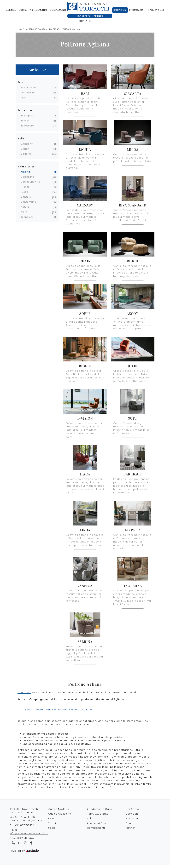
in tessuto (27, 126)
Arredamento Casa (37, 29)
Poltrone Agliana (71, 29)
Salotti (91, 818)
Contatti (85, 21)
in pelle (25, 121)
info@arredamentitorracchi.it (29, 833)
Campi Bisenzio (30, 182)
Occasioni (120, 10)
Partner (130, 828)
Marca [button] (23, 82)
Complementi (58, 10)
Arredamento (39, 10)
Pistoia (25, 207)
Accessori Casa (97, 823)
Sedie (52, 828)
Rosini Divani (29, 88)
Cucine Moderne (59, 809)
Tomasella (27, 93)
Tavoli (52, 823)
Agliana (25, 172)
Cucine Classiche (60, 814)
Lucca (24, 192)
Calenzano (27, 177)
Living (52, 818)
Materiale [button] (25, 110)
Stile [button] (21, 139)
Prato (24, 212)
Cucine (23, 10)
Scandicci (27, 217)
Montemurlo (28, 202)
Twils (24, 98)
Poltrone (54, 29)
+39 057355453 (24, 825)
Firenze (25, 187)
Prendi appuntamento (90, 16)
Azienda (11, 10)
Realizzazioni (155, 10)
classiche (27, 144)
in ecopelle (27, 116)
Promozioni (137, 10)
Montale (26, 197)
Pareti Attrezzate (98, 814)
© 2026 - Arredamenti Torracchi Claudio (24, 811)
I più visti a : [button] (27, 167)
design (25, 149)
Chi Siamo (132, 809)
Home (21, 29)
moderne (26, 154)
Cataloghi (132, 814)
